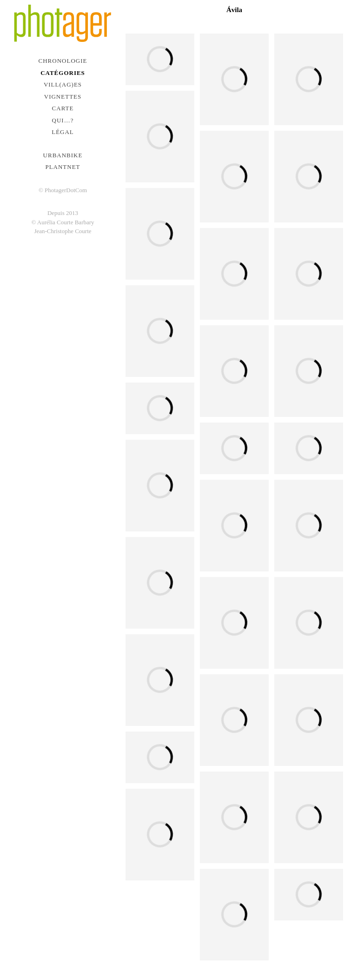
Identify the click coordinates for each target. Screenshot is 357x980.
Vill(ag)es (63, 84)
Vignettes (63, 97)
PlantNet (63, 167)
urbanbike (63, 155)
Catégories (63, 73)
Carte (63, 108)
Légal (63, 132)
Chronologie (63, 61)
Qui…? (63, 120)
